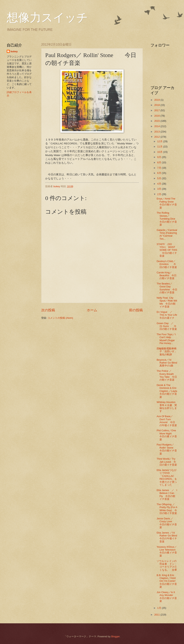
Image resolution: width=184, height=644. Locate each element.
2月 (159, 194)
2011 (157, 615)
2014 (157, 126)
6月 (159, 173)
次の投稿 (48, 310)
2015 (157, 121)
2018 (157, 105)
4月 (159, 184)
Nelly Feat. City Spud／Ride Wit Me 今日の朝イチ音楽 (167, 302)
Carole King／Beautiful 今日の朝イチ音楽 (167, 275)
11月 (160, 147)
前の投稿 (136, 310)
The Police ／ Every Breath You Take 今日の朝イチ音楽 (167, 375)
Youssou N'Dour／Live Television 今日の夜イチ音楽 (169, 551)
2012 (157, 137)
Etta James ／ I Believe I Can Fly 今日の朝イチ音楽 (167, 495)
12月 (160, 141)
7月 (159, 168)
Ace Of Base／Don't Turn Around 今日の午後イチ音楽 (167, 421)
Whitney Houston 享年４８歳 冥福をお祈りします (168, 407)
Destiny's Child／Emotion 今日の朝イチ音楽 (167, 264)
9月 (159, 157)
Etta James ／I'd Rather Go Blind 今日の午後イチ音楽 (168, 537)
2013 (157, 132)
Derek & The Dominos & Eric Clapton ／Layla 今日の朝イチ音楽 (168, 391)
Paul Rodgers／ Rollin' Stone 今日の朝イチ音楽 (167, 449)
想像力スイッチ (47, 18)
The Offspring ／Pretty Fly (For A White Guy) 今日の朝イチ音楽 (167, 509)
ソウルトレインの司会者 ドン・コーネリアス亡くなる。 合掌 (167, 565)
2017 (157, 110)
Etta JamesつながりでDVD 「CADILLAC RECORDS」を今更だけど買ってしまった (167, 477)
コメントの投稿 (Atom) (60, 318)
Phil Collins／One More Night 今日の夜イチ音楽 (167, 435)
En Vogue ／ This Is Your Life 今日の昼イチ (169, 315)
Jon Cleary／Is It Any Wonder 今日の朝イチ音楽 (167, 597)
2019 (157, 100)
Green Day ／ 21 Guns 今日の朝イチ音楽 (167, 326)
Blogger (115, 636)
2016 (157, 116)
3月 (159, 189)
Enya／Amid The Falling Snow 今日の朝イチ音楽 (167, 203)
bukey (14, 51)
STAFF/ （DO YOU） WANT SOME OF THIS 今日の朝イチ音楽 (167, 250)
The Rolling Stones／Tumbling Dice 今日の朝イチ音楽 (167, 219)
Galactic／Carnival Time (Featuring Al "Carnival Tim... (167, 234)
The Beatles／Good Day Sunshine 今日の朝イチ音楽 (167, 288)
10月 (160, 152)
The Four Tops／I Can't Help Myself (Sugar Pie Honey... (166, 339)
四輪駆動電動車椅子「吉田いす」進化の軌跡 (167, 351)
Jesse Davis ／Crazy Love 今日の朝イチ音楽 (167, 523)
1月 (159, 608)
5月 (159, 178)
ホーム (92, 310)
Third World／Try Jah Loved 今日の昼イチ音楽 (167, 462)
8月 (159, 162)
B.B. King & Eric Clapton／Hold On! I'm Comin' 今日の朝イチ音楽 (167, 581)
